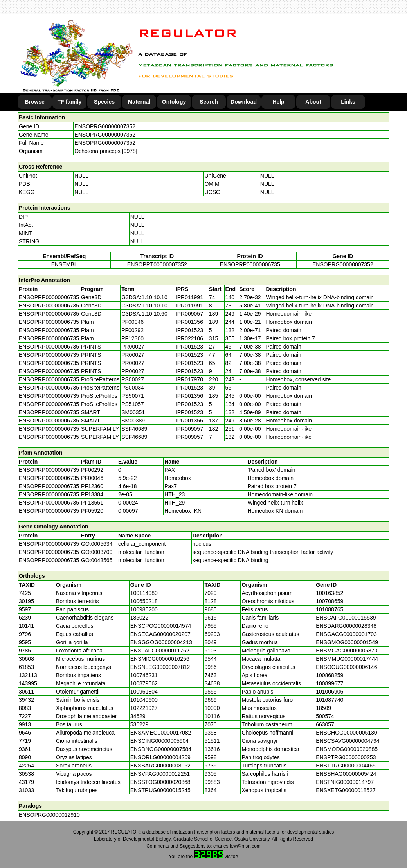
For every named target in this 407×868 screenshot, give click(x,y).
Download (244, 102)
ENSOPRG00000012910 (49, 815)
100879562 (144, 683)
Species (104, 102)
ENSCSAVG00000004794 (348, 741)
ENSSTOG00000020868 (160, 782)
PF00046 (92, 478)
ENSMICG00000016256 (160, 659)
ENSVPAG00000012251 (160, 774)
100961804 (144, 692)
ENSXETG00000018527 (346, 790)
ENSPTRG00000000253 (346, 757)
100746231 (144, 675)
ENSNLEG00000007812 (160, 667)
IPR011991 (189, 297)
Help (278, 102)
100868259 (330, 675)
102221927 (144, 708)
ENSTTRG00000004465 (346, 766)
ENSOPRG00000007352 (105, 126)
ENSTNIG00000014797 (345, 782)
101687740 (330, 700)
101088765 (330, 609)
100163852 (330, 593)
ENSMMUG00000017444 (347, 659)
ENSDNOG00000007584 (161, 749)
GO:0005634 (97, 544)
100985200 (144, 609)
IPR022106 (189, 338)
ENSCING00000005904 (159, 741)
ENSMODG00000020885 (347, 749)
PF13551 (92, 503)
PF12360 (92, 486)
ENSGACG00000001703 (346, 634)
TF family (69, 102)
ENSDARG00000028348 (346, 626)
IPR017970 (189, 379)
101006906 (330, 692)
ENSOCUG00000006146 (346, 667)
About (313, 102)
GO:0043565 (97, 560)
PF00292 (92, 470)
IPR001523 (189, 330)
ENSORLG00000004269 (160, 757)
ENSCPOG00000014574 (161, 626)
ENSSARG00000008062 (160, 766)
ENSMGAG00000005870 (347, 651)
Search (209, 102)
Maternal (139, 102)
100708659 (330, 601)
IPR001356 (189, 322)
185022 (140, 618)
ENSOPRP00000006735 (250, 264)
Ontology (174, 102)
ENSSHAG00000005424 (346, 774)
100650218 (144, 601)
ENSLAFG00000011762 (160, 651)
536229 (140, 724)
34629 (138, 716)
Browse (35, 102)
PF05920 (92, 511)
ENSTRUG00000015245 (160, 790)
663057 (325, 724)
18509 (323, 708)
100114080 (144, 593)
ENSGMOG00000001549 (347, 642)
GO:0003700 (97, 552)
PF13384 (92, 494)
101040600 (144, 700)
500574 (325, 716)
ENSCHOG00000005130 (346, 733)
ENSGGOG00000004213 (161, 642)
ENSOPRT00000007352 (157, 264)
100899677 (330, 683)
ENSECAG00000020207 (160, 634)
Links (348, 102)
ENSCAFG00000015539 (346, 618)
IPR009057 (189, 314)
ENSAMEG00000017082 (161, 733)
